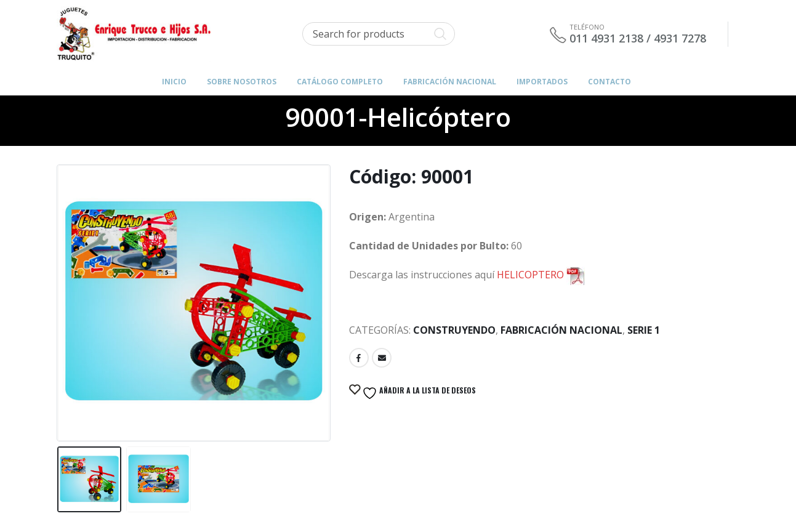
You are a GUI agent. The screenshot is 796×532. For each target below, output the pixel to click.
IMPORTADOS (542, 82)
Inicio (174, 82)
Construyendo (454, 330)
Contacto (609, 82)
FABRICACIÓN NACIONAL (450, 82)
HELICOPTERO (541, 275)
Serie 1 (644, 330)
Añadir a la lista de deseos (418, 393)
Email (382, 358)
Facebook (359, 358)
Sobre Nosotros (242, 82)
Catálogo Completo (340, 82)
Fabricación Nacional (561, 330)
